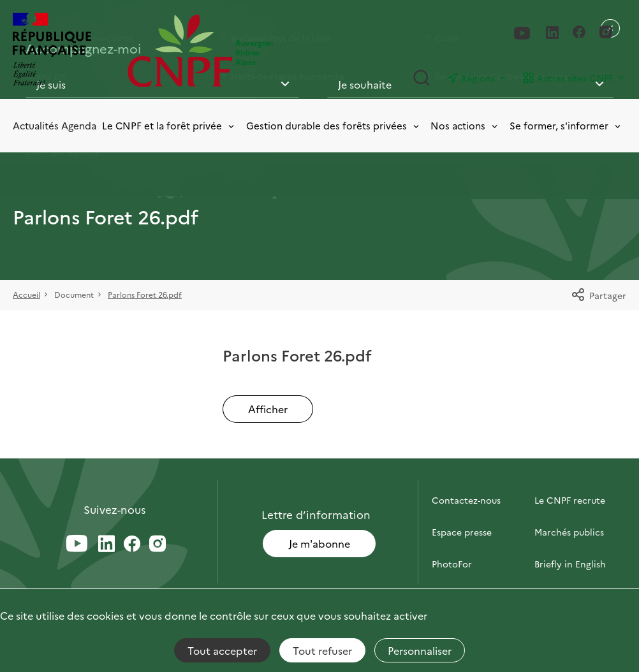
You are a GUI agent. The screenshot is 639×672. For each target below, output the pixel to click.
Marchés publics (569, 532)
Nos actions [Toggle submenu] (465, 125)
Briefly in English (570, 564)
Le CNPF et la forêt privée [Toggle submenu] (169, 125)
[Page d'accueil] (182, 51)
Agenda (79, 125)
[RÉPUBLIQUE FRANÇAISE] (67, 51)
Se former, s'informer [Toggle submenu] (566, 125)
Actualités (36, 125)
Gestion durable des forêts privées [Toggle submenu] (334, 125)
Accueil (26, 294)
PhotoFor (452, 564)
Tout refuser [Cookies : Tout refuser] (322, 650)
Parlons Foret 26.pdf (145, 294)
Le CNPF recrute (570, 500)
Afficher (268, 409)
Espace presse (462, 532)
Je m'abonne (319, 543)
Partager (599, 295)
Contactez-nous (466, 500)
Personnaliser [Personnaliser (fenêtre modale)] (420, 650)
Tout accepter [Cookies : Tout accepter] (222, 650)
